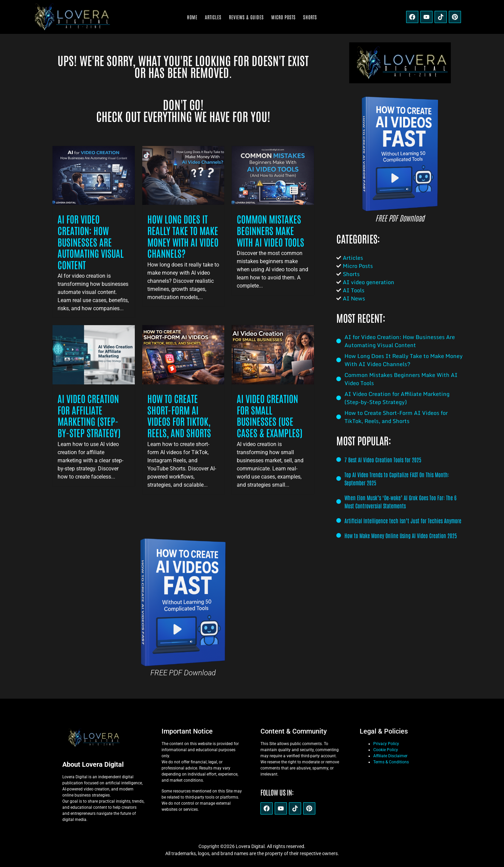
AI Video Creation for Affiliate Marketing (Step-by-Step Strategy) (89, 415)
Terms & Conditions (391, 762)
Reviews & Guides (246, 17)
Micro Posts (283, 17)
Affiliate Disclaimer (390, 756)
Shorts (310, 17)
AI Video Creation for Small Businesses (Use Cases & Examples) (270, 415)
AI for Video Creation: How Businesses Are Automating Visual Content (91, 241)
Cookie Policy (386, 750)
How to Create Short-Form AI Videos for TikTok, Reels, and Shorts (179, 415)
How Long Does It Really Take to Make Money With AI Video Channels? (183, 236)
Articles (213, 17)
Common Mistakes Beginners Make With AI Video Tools (270, 230)
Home (192, 17)
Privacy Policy (386, 744)
